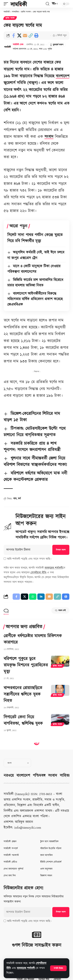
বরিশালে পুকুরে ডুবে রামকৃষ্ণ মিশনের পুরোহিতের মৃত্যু (26, 665)
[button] (58, 968)
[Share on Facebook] (14, 36)
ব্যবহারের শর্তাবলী (26, 968)
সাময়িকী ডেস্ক (18, 45)
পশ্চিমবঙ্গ (39, 776)
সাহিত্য (65, 776)
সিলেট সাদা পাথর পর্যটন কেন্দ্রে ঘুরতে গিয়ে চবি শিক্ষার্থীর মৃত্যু (35, 238)
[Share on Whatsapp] (33, 597)
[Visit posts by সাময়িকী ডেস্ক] (8, 47)
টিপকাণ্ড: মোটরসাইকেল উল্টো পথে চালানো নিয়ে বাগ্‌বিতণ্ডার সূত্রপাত (35, 432)
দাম (15, 499)
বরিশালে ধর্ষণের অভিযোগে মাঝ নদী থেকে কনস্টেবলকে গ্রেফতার (35, 477)
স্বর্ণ (19, 499)
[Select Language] (17, 763)
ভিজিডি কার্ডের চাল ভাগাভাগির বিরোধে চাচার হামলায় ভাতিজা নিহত (35, 283)
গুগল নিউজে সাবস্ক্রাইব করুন (37, 945)
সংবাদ (49, 137)
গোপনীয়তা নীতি (38, 573)
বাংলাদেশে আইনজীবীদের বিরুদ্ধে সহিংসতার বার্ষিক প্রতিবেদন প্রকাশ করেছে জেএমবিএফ (35, 299)
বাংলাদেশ (63, 76)
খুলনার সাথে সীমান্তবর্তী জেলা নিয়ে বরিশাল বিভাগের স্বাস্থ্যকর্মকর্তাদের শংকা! (35, 462)
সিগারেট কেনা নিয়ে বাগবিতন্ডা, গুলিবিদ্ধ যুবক (23, 720)
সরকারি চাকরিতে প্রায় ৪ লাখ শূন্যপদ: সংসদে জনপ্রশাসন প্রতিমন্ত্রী (32, 447)
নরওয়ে (9, 776)
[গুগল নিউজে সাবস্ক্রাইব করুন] (37, 935)
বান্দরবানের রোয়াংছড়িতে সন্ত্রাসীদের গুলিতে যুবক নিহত (23, 694)
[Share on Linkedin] (41, 597)
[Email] (25, 36)
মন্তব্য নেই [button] (60, 610)
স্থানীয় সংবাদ (10, 18)
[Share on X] (19, 36)
